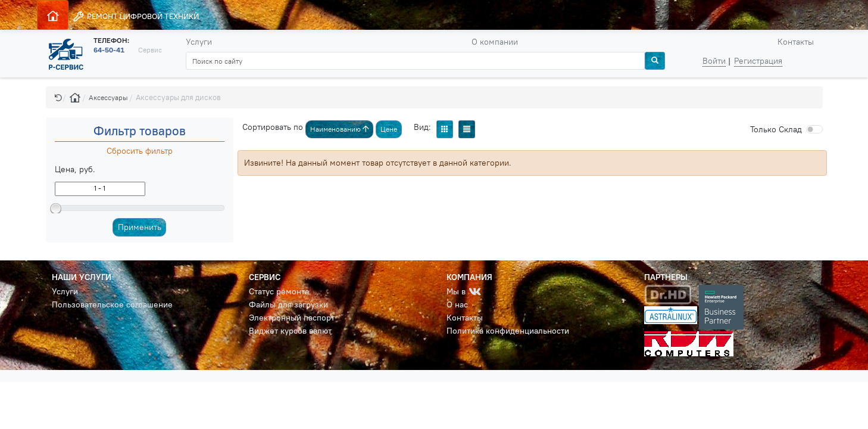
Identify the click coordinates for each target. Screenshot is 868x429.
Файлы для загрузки (288, 304)
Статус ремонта (279, 291)
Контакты (796, 42)
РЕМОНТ (135, 16)
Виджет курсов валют (290, 331)
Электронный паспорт (292, 318)
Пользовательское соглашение (112, 304)
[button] (58, 97)
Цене (389, 129)
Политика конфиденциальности (508, 331)
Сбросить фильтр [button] (140, 151)
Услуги (199, 42)
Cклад (776, 129)
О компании (495, 42)
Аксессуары (108, 97)
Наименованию (340, 129)
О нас (457, 304)
